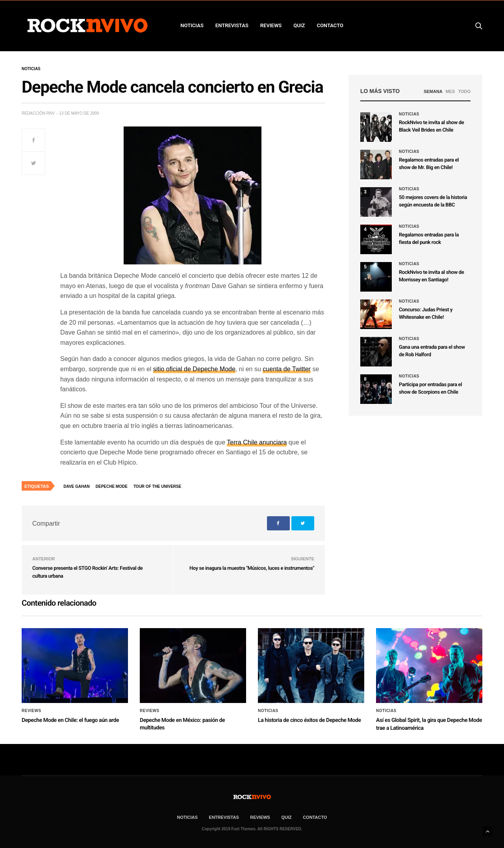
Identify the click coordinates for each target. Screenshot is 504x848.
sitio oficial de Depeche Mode (194, 369)
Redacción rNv (38, 113)
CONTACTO (330, 25)
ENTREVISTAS (232, 25)
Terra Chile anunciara (257, 442)
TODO (464, 91)
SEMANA (433, 91)
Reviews (31, 711)
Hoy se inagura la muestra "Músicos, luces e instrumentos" (252, 568)
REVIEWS (271, 25)
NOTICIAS (192, 25)
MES (450, 91)
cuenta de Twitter (287, 369)
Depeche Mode (112, 486)
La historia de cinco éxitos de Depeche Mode (309, 720)
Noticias (31, 69)
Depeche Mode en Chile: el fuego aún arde (70, 720)
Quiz (299, 25)
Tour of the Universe (157, 486)
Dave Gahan (76, 486)
